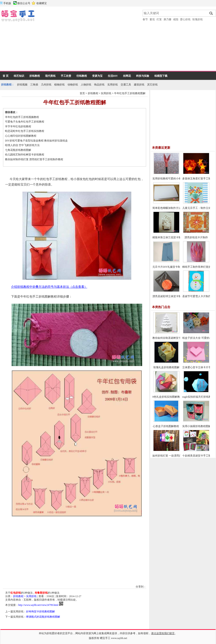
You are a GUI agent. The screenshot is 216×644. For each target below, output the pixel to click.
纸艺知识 (19, 76)
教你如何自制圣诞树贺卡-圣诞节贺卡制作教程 (179, 338)
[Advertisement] (76, 40)
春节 (145, 19)
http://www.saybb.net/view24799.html (38, 605)
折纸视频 (22, 85)
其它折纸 (152, 85)
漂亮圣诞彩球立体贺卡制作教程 (171, 296)
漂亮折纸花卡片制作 (196, 237)
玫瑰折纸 (197, 19)
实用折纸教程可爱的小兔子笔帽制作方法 (176, 179)
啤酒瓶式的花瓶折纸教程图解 (43, 617)
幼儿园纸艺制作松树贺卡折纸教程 (25, 155)
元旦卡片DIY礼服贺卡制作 (168, 267)
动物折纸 (73, 85)
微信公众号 (24, 3)
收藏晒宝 (42, 3)
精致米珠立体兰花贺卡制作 (168, 237)
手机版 (7, 3)
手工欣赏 (66, 76)
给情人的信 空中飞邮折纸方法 (22, 145)
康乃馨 (167, 19)
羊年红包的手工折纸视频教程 (22, 117)
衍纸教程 (82, 76)
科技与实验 (143, 76)
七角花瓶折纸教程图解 (18, 150)
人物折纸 (86, 85)
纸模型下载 (161, 76)
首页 (82, 93)
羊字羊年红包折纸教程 (18, 126)
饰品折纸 (99, 85)
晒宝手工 (105, 638)
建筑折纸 (139, 85)
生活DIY (113, 76)
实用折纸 (113, 85)
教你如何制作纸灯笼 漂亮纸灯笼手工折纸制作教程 (34, 159)
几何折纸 (46, 85)
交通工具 (126, 85)
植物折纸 (59, 85)
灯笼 (159, 19)
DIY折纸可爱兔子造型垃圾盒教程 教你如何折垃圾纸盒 (36, 141)
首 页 (6, 76)
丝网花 (127, 76)
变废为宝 (97, 76)
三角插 (34, 85)
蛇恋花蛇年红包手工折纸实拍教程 (25, 131)
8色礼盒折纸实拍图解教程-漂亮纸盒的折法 (177, 397)
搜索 (211, 13)
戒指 (176, 19)
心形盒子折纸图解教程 (166, 426)
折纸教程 (35, 76)
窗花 (152, 19)
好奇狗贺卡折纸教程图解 (40, 612)
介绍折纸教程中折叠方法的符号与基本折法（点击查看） (49, 287)
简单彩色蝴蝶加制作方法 (167, 208)
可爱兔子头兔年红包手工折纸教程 (25, 122)
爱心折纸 (185, 19)
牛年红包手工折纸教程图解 (130, 93)
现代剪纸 (50, 76)
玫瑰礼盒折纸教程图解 (166, 367)
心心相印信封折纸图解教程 (21, 136)
